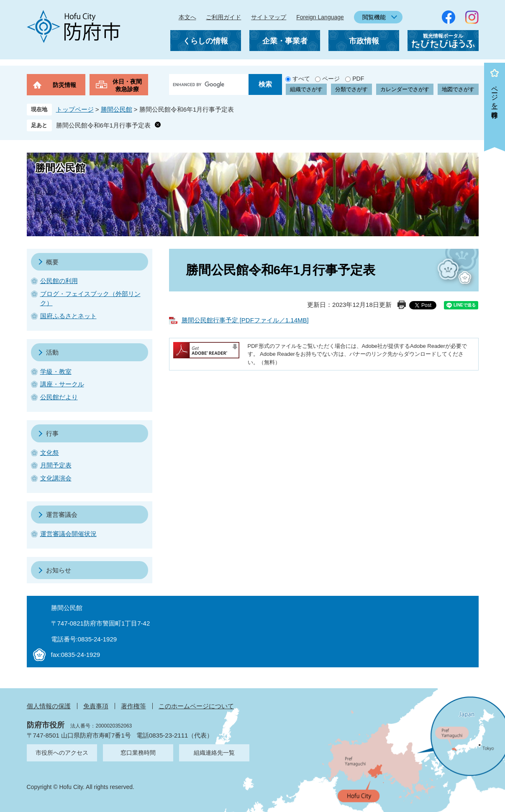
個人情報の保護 (49, 706)
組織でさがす (306, 89)
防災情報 (64, 85)
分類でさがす (351, 89)
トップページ (75, 109)
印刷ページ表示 (402, 305)
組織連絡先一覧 (214, 753)
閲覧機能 (374, 17)
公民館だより (59, 397)
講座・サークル (62, 384)
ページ (331, 79)
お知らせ (59, 570)
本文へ (187, 17)
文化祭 (50, 453)
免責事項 (96, 706)
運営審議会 (62, 515)
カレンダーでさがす (405, 89)
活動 (52, 352)
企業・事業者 (285, 41)
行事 (52, 433)
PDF (358, 79)
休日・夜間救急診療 (127, 85)
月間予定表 (56, 465)
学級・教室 (56, 372)
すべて (301, 79)
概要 (52, 262)
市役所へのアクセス (62, 753)
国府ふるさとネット (68, 316)
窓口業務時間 (138, 753)
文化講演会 (56, 478)
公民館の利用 (59, 281)
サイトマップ (269, 17)
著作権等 (133, 706)
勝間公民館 (117, 109)
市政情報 (364, 41)
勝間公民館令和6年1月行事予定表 (104, 125)
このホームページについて (196, 706)
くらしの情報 (205, 41)
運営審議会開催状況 (68, 534)
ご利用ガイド (223, 17)
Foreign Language (320, 17)
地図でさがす (458, 89)
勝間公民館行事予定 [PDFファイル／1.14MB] (245, 320)
